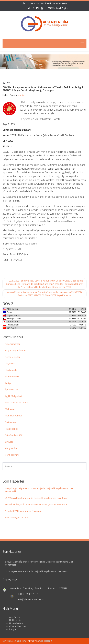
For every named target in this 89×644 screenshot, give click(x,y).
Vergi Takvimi (12, 455)
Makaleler (10, 409)
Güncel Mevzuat (15, 626)
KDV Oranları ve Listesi (17, 403)
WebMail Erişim (58, 8)
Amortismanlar (13, 344)
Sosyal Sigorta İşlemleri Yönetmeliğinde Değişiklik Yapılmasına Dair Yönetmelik (39, 490)
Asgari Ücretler (13, 357)
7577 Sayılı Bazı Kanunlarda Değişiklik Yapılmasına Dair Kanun (37, 498)
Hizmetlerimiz (12, 377)
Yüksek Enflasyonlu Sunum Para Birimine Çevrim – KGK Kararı (37, 504)
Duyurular (10, 364)
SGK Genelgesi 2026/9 (16, 518)
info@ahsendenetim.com (55, 3)
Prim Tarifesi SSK (14, 435)
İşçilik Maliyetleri (13, 396)
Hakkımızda (11, 370)
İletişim (9, 383)
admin (21, 95)
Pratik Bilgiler (12, 429)
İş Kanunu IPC (12, 390)
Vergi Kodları (12, 448)
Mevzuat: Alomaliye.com (14, 641)
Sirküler (9, 442)
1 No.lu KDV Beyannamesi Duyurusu (24, 511)
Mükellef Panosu (14, 416)
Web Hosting (45, 641)
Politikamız (11, 422)
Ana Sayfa (12, 617)
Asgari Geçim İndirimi (16, 350)
